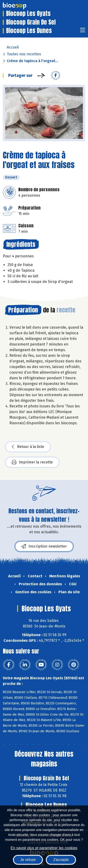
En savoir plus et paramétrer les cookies (44, 848)
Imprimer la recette (32, 462)
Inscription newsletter (44, 546)
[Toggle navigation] (83, 32)
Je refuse (28, 860)
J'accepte (61, 860)
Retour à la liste (28, 447)
